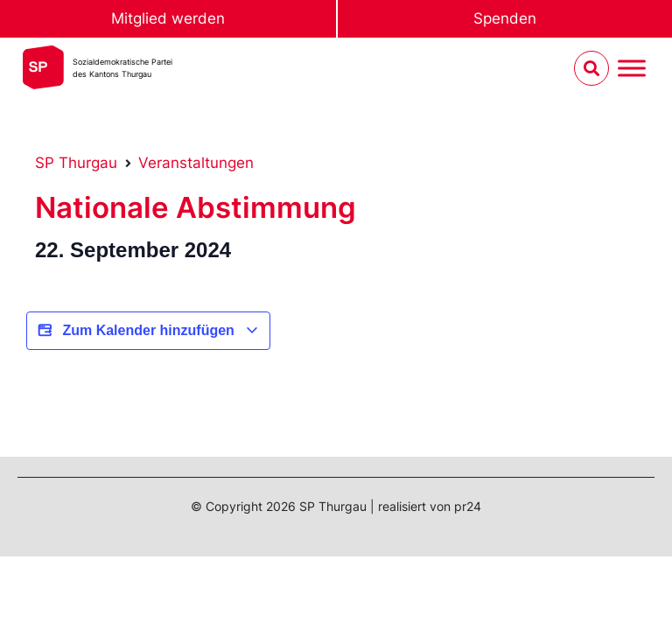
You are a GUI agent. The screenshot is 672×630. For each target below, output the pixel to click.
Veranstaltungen (196, 163)
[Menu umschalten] (632, 69)
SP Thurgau (76, 163)
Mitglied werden (168, 18)
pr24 (468, 506)
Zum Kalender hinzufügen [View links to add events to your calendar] (148, 331)
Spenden (505, 18)
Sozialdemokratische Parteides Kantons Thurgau (122, 68)
